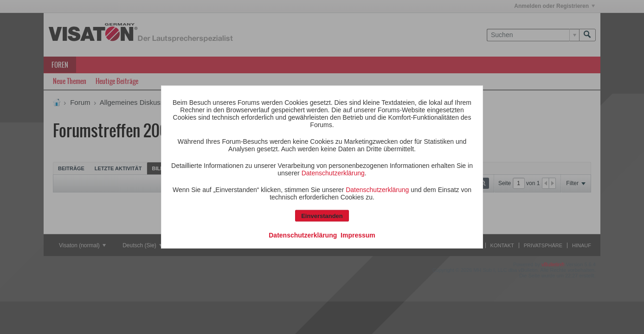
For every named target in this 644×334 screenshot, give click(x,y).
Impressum (358, 235)
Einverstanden (322, 216)
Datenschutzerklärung (333, 173)
